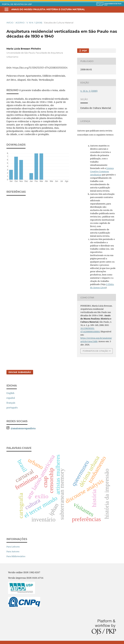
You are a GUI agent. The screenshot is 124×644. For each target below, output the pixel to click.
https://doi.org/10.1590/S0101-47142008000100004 (40, 68)
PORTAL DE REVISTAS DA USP (17, 4)
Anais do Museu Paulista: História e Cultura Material (48, 9)
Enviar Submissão (20, 372)
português (12, 408)
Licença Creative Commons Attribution (102, 171)
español (11, 398)
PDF (84, 51)
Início (10, 23)
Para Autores (13, 551)
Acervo (20, 23)
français (11, 403)
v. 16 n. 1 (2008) (34, 23)
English (10, 393)
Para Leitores (13, 547)
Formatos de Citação (96, 351)
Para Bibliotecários (16, 556)
